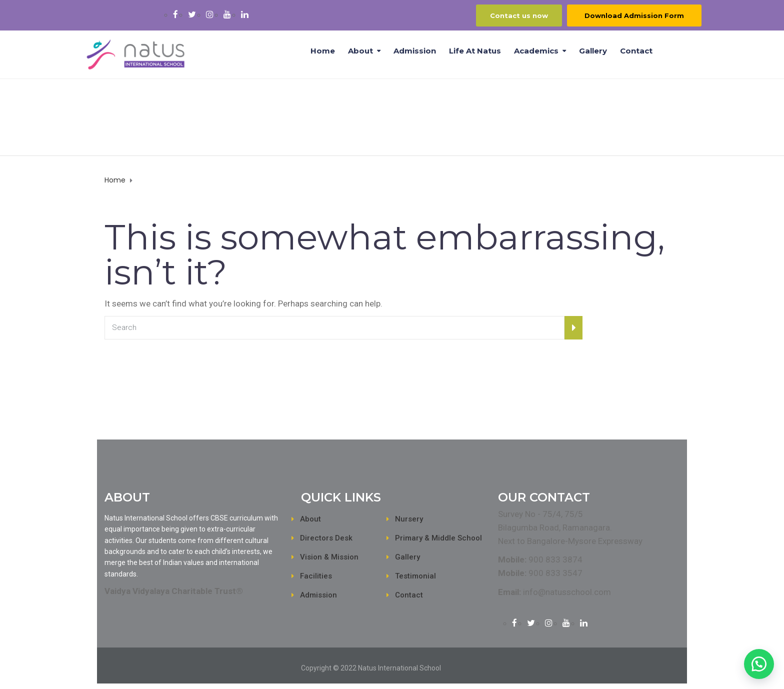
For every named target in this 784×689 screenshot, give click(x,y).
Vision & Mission (329, 557)
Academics (536, 51)
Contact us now (519, 15)
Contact (636, 51)
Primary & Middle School (438, 538)
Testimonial (415, 576)
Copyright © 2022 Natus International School (371, 668)
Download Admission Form (634, 15)
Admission (415, 51)
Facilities (316, 576)
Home (323, 51)
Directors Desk (326, 538)
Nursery (409, 519)
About (360, 51)
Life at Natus (475, 51)
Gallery (593, 51)
